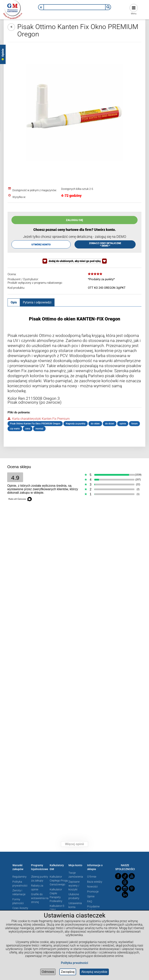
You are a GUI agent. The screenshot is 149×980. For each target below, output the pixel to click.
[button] (41, 7)
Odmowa (48, 972)
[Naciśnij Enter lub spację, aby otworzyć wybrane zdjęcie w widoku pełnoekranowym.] (74, 113)
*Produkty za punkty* (101, 279)
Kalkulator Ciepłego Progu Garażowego (59, 881)
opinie (123, 424)
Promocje (93, 892)
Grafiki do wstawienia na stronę (40, 898)
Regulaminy (19, 877)
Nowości (92, 887)
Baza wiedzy (95, 882)
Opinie (91, 896)
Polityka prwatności (74, 963)
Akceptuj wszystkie (94, 972)
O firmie (92, 877)
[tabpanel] (74, 374)
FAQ (90, 901)
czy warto (15, 429)
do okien (95, 424)
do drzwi (110, 424)
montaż (39, 429)
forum (134, 424)
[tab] (14, 302)
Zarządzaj (68, 972)
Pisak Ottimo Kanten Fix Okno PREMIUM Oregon (35, 424)
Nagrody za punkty (76, 424)
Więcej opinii (74, 844)
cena (28, 429)
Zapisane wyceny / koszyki (74, 886)
